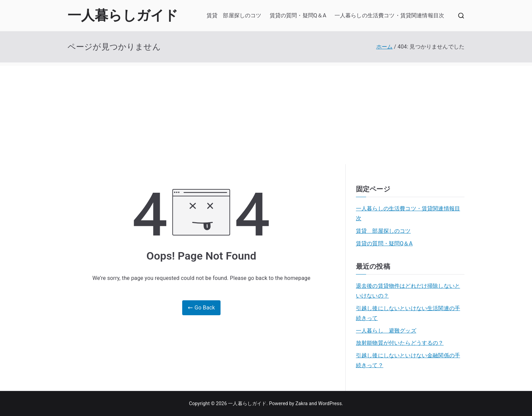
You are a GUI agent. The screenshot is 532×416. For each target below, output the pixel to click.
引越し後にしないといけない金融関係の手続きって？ (408, 360)
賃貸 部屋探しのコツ (234, 15)
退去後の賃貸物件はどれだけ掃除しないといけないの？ (408, 291)
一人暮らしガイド (123, 15)
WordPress (330, 403)
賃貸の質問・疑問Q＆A (298, 15)
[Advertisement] (266, 113)
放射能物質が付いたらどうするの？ (400, 343)
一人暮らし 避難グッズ (386, 331)
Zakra (302, 403)
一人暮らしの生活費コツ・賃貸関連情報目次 (389, 15)
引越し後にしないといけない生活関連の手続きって (408, 313)
